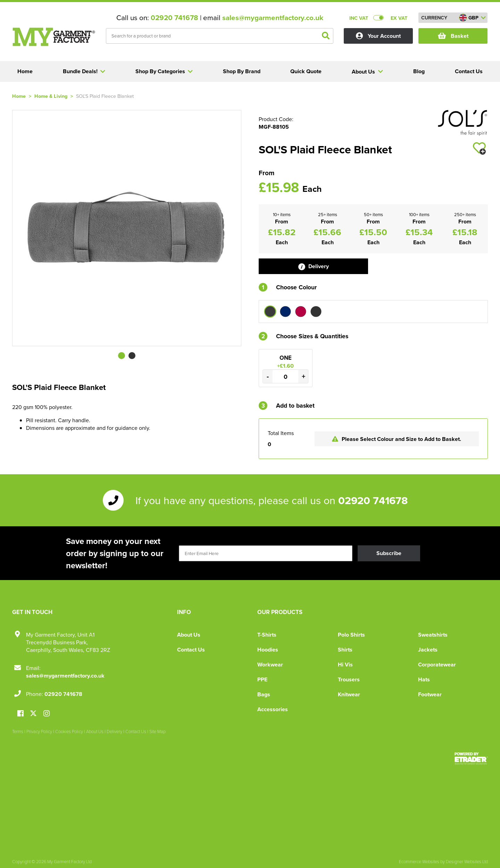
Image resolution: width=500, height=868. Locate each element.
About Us (189, 635)
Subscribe (389, 553)
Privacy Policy (39, 731)
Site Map (157, 731)
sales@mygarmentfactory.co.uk (273, 18)
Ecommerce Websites (419, 861)
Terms (18, 731)
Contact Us (191, 650)
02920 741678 (174, 18)
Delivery (314, 266)
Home (19, 96)
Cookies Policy (69, 731)
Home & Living (51, 96)
